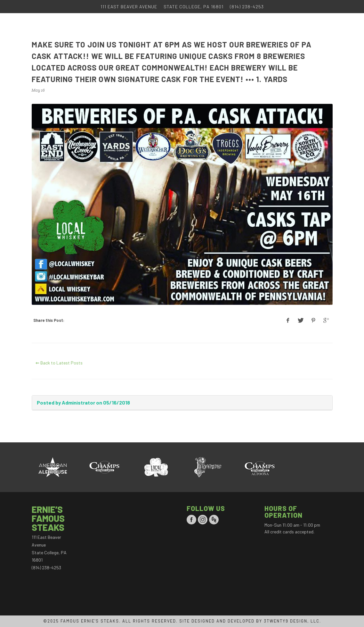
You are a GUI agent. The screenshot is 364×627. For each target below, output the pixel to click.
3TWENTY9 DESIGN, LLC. (292, 621)
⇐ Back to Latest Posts (59, 363)
